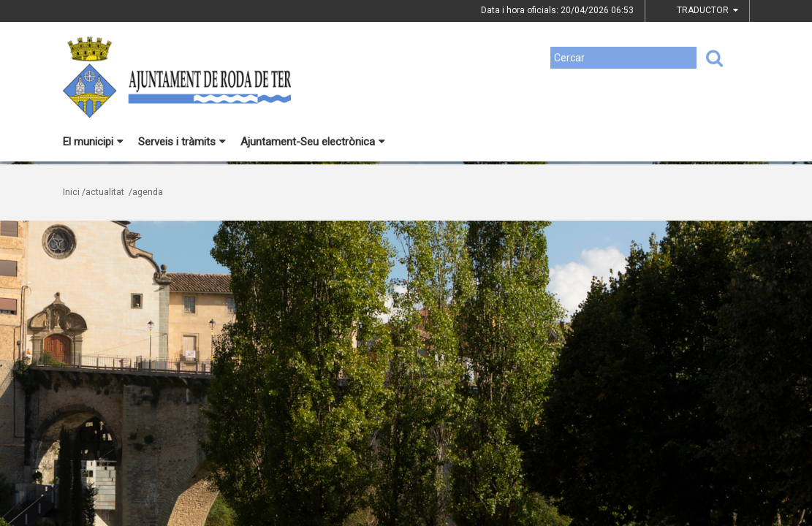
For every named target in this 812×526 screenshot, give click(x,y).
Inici (71, 192)
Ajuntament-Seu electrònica (313, 142)
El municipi (93, 142)
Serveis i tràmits (182, 142)
